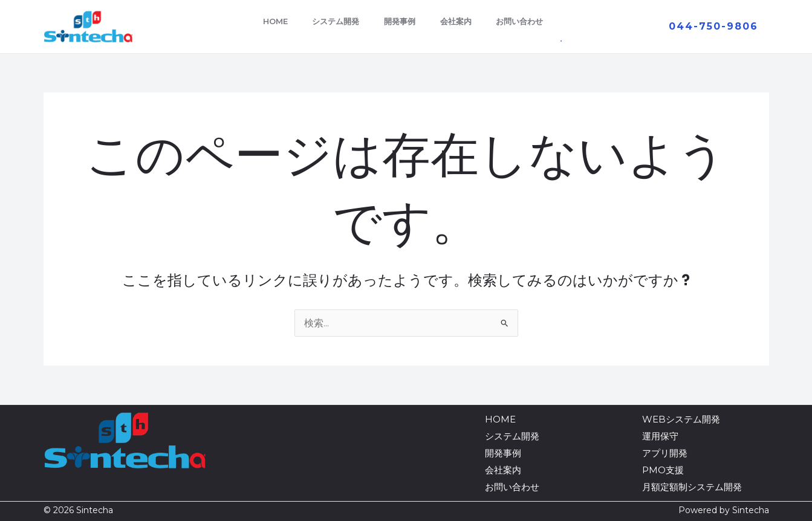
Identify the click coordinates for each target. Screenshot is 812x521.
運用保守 (660, 436)
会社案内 (460, 21)
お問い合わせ (528, 21)
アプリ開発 (665, 453)
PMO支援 (663, 470)
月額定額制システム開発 (692, 487)
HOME (266, 21)
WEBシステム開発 (681, 419)
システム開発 (331, 21)
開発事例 (400, 21)
